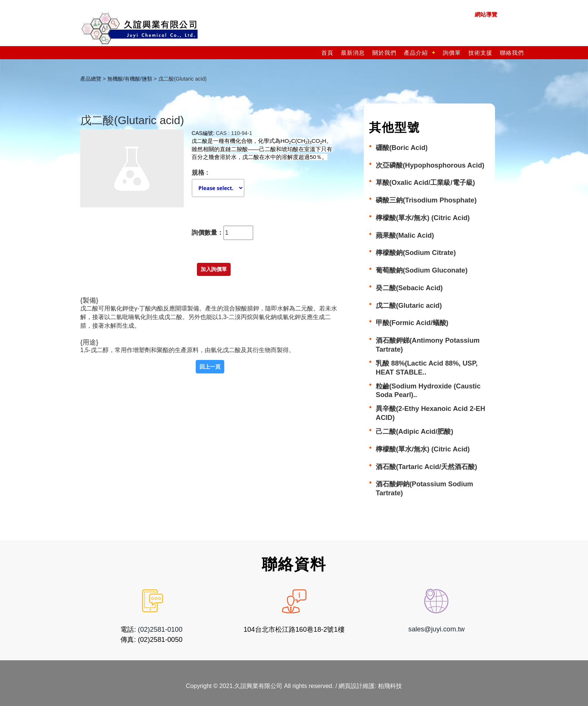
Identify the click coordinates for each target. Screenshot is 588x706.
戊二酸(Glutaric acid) (409, 306)
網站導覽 (486, 14)
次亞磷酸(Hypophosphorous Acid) (430, 165)
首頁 (327, 53)
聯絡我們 (512, 53)
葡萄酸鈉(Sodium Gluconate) (422, 270)
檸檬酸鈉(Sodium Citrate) (416, 253)
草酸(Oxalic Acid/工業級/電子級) (425, 183)
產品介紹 (416, 53)
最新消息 (353, 53)
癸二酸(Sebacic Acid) (409, 288)
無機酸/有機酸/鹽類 (130, 79)
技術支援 (480, 53)
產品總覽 (91, 79)
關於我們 (384, 53)
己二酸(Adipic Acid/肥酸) (415, 432)
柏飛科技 (390, 686)
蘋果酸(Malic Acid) (405, 235)
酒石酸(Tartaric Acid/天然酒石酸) (426, 467)
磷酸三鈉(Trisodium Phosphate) (426, 200)
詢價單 (452, 53)
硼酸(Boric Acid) (402, 148)
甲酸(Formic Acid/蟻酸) (412, 323)
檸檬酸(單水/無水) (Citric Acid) (423, 218)
